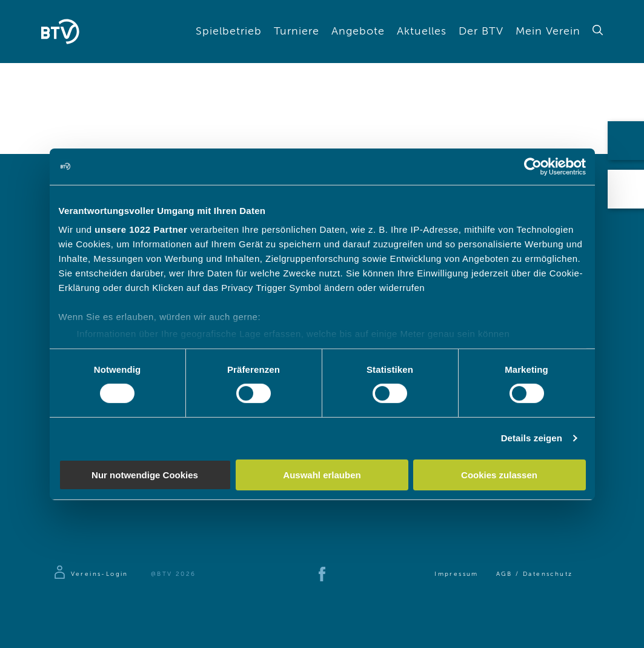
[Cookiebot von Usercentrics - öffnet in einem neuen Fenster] (533, 166)
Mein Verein (548, 32)
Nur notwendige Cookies (145, 475)
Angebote (358, 32)
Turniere (297, 32)
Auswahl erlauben (322, 475)
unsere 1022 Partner (141, 229)
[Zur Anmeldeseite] (91, 574)
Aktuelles (422, 32)
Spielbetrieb (229, 32)
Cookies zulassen (499, 475)
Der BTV (481, 32)
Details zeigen (532, 438)
